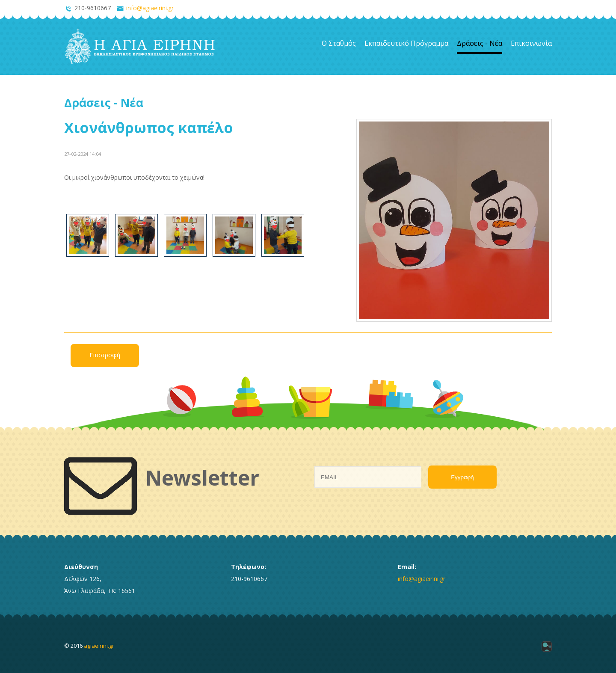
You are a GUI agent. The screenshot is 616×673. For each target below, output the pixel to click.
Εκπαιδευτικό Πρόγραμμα (406, 43)
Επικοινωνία (531, 43)
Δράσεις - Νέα (480, 43)
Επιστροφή (105, 355)
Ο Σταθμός (339, 43)
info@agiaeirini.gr (150, 8)
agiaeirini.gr (99, 646)
